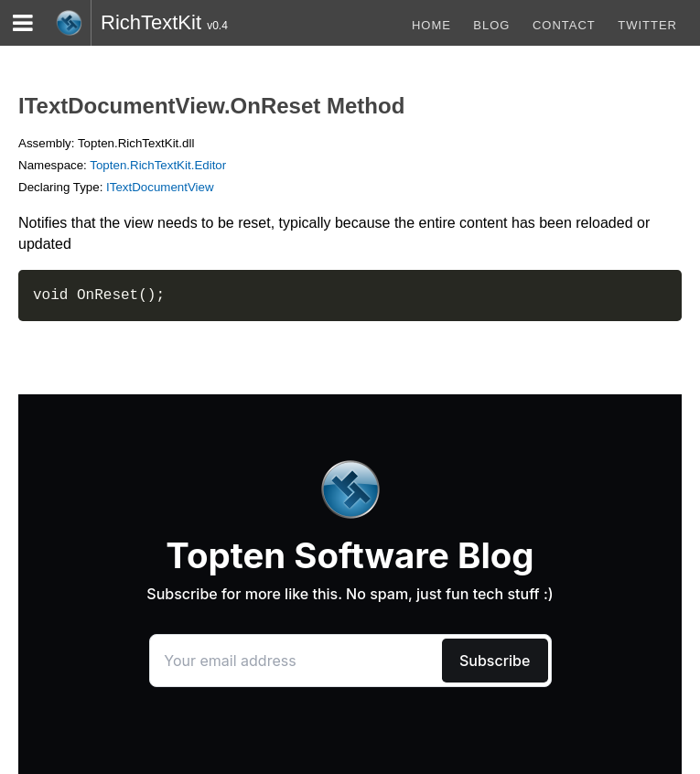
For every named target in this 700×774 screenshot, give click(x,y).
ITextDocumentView (160, 187)
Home (431, 25)
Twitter (647, 25)
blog (491, 25)
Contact (564, 25)
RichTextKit (151, 22)
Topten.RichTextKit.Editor (158, 165)
